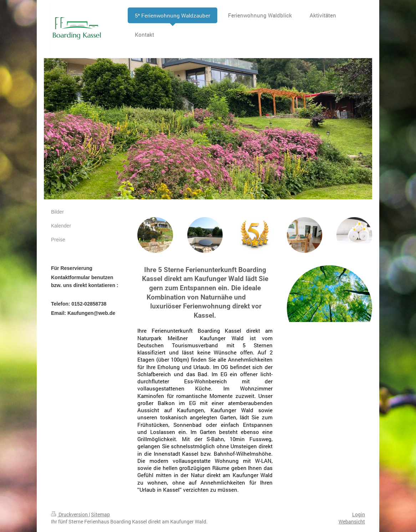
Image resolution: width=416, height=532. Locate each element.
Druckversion (70, 514)
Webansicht (352, 521)
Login (359, 514)
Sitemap (100, 514)
